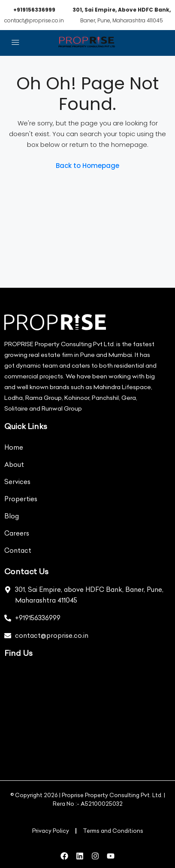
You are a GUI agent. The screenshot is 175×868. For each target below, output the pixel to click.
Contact (18, 550)
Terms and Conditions (113, 831)
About (14, 464)
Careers (17, 533)
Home (14, 447)
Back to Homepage (87, 166)
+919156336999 (34, 10)
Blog (12, 516)
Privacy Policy (51, 831)
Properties (21, 499)
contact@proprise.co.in (34, 20)
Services (17, 482)
